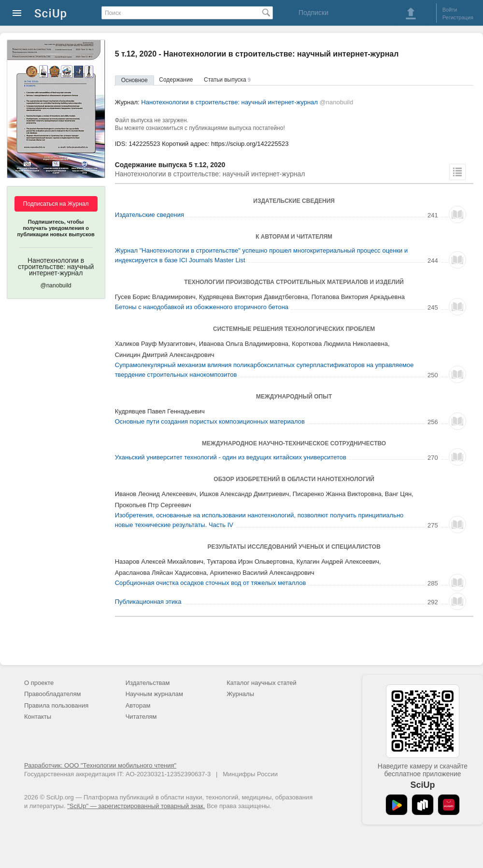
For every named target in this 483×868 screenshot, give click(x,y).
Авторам (138, 705)
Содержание (176, 80)
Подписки (313, 13)
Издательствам (148, 683)
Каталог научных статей (262, 683)
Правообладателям (52, 694)
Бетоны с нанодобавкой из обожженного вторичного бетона (202, 307)
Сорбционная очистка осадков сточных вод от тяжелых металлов (211, 583)
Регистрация (458, 17)
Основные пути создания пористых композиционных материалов (210, 421)
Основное (135, 80)
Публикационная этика (148, 602)
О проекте (39, 683)
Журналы (240, 694)
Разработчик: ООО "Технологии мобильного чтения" (100, 765)
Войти (450, 10)
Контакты (38, 717)
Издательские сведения (149, 215)
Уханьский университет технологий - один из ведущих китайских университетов (231, 457)
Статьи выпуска (227, 80)
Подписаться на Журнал (56, 204)
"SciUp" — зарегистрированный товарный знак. (136, 806)
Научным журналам (154, 694)
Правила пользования (56, 705)
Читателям (141, 717)
